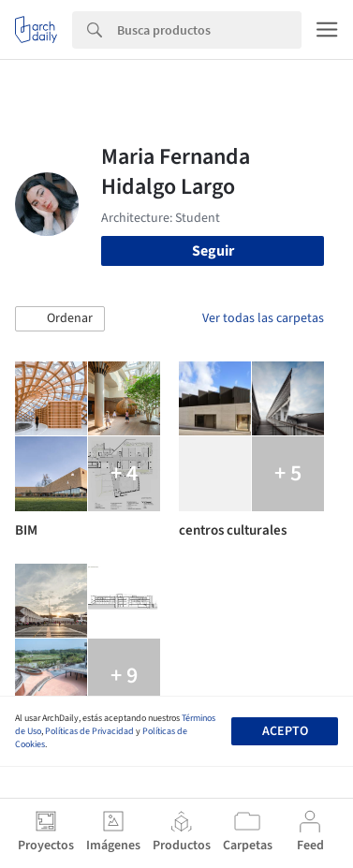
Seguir (213, 251)
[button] (60, 319)
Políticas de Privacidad (89, 731)
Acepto (285, 731)
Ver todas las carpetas (263, 318)
